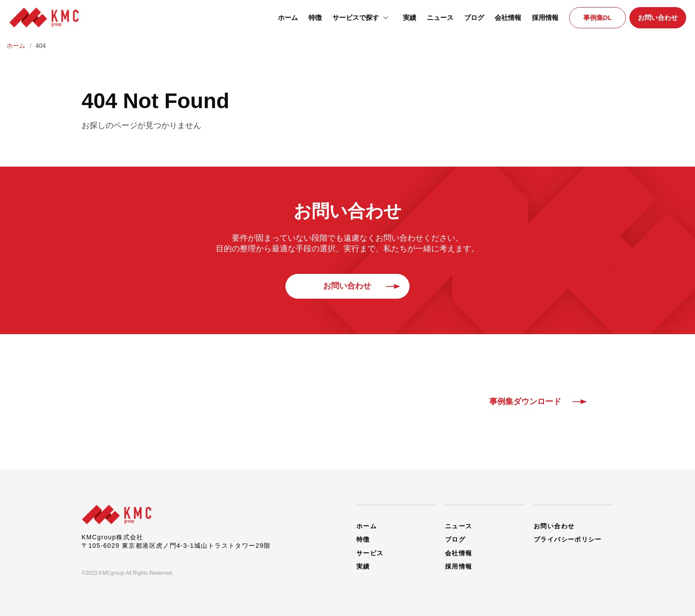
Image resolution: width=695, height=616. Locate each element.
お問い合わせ (658, 18)
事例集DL (598, 18)
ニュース (440, 18)
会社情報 (508, 18)
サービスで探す (362, 17)
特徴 (315, 18)
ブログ (474, 18)
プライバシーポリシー (568, 539)
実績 (410, 18)
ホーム (288, 18)
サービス (370, 552)
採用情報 (545, 18)
